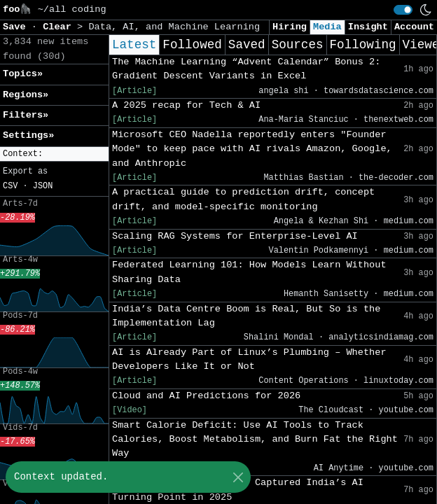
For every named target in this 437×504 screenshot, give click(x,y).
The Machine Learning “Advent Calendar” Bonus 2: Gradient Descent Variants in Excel (246, 69)
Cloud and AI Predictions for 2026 (206, 396)
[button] (54, 154)
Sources (298, 45)
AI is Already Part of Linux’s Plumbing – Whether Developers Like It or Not (249, 359)
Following (363, 45)
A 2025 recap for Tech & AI (186, 105)
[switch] (403, 10)
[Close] (238, 477)
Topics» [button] (23, 74)
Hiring (290, 27)
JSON (43, 186)
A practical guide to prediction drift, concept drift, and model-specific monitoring (243, 199)
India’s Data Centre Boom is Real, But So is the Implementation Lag (246, 316)
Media (327, 27)
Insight (368, 27)
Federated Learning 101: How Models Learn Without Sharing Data (249, 272)
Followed (192, 45)
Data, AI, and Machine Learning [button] (174, 27)
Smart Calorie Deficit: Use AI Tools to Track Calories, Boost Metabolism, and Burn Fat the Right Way (255, 440)
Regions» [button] (26, 95)
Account (414, 27)
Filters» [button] (26, 115)
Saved (247, 45)
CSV (10, 186)
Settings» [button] (28, 135)
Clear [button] (60, 27)
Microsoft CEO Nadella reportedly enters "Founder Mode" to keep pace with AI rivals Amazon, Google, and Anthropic (252, 149)
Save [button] (17, 27)
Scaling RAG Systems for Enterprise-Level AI (235, 236)
